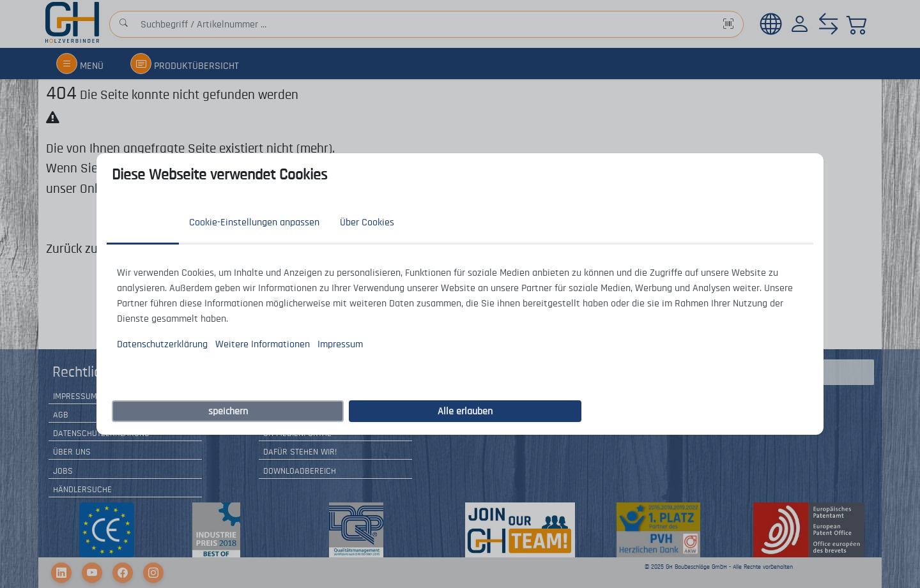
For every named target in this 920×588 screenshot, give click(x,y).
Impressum (340, 344)
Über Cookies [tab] (367, 222)
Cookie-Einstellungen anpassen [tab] (254, 222)
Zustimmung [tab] (143, 222)
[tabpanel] (460, 308)
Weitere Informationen (263, 344)
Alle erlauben (465, 411)
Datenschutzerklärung (162, 344)
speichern (228, 411)
